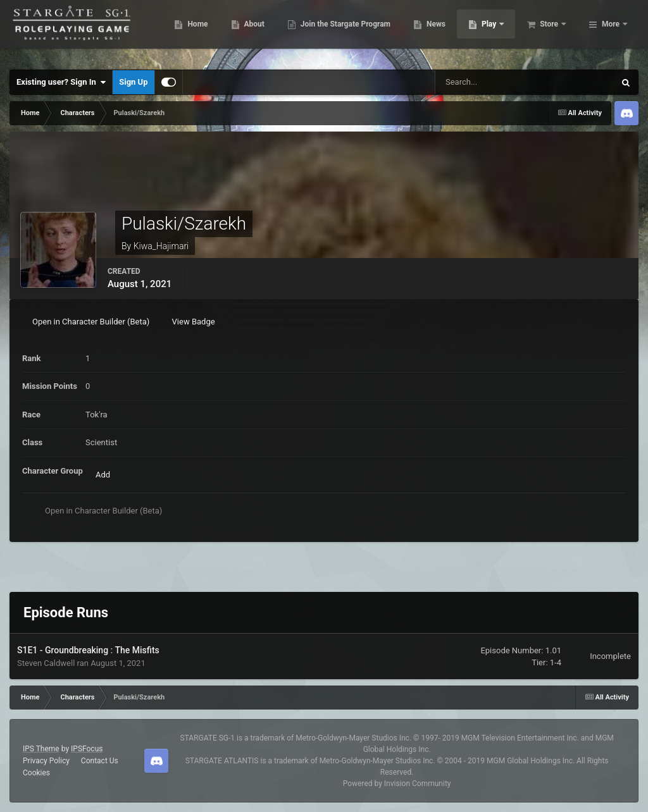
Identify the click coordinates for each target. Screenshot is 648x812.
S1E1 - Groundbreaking (64, 650)
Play (551, 32)
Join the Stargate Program (407, 32)
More (611, 32)
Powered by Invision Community (397, 784)
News (497, 32)
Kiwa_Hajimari (161, 246)
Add (103, 475)
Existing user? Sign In (61, 82)
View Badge (194, 322)
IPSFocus (87, 749)
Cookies (36, 773)
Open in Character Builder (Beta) (91, 322)
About (315, 32)
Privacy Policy (46, 761)
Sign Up (133, 82)
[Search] (489, 82)
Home (259, 32)
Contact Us (100, 761)
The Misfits (137, 650)
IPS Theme (41, 749)
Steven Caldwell (46, 663)
